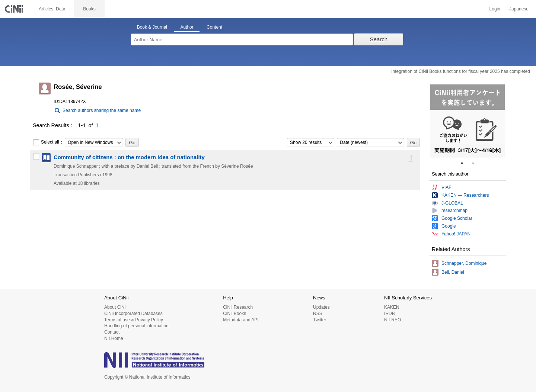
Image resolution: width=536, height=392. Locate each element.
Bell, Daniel (453, 272)
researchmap (454, 211)
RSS (318, 314)
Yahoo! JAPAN (456, 234)
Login (495, 9)
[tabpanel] (468, 121)
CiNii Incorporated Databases (133, 314)
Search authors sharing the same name (102, 110)
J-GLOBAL (452, 203)
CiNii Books (234, 314)
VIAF (446, 187)
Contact (112, 332)
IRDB (390, 314)
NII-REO (393, 320)
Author (187, 27)
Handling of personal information (136, 326)
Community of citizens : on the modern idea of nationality (129, 157)
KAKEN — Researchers (465, 195)
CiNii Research (238, 307)
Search (379, 39)
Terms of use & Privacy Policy (134, 320)
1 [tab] (465, 163)
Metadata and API (241, 320)
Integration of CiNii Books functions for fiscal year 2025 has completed (461, 71)
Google (449, 226)
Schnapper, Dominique (464, 263)
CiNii (15, 9)
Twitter (320, 320)
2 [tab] (476, 163)
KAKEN (392, 307)
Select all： (48, 142)
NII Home (114, 338)
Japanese (519, 9)
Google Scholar (457, 218)
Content (214, 27)
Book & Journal (152, 27)
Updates (321, 307)
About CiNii (115, 307)
